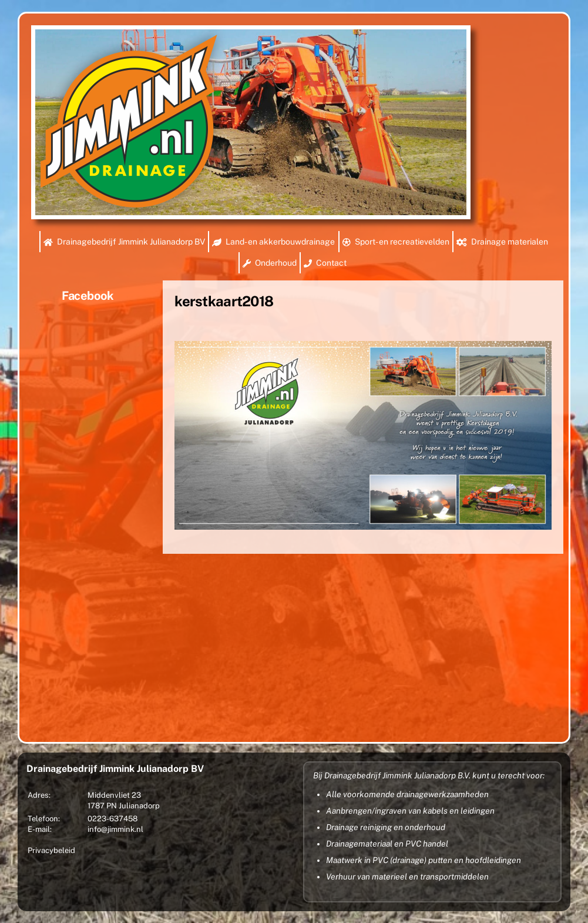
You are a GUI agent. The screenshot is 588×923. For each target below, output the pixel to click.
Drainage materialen (502, 242)
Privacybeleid (51, 850)
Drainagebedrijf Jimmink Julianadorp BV (124, 242)
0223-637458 (112, 819)
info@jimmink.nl (115, 829)
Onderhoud (270, 263)
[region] (251, 122)
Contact (325, 263)
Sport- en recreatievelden (396, 242)
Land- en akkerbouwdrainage (273, 242)
